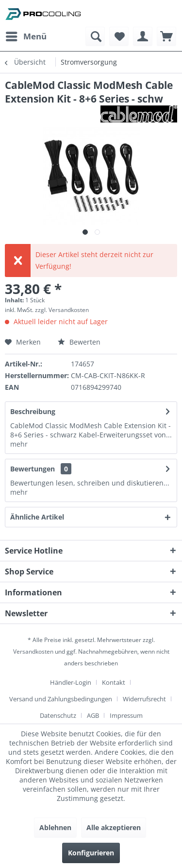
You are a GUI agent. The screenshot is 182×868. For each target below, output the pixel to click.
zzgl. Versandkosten (62, 310)
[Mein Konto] (143, 36)
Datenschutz (58, 715)
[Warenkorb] (166, 36)
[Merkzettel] (119, 36)
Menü (26, 35)
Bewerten (79, 342)
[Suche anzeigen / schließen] (95, 36)
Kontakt (114, 682)
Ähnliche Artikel (37, 517)
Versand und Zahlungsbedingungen (61, 699)
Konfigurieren (91, 853)
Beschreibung (33, 411)
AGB (93, 715)
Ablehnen (55, 827)
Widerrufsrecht (144, 699)
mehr (19, 444)
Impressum (126, 715)
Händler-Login (71, 682)
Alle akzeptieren (114, 827)
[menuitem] (26, 36)
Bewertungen (33, 469)
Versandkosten (33, 651)
